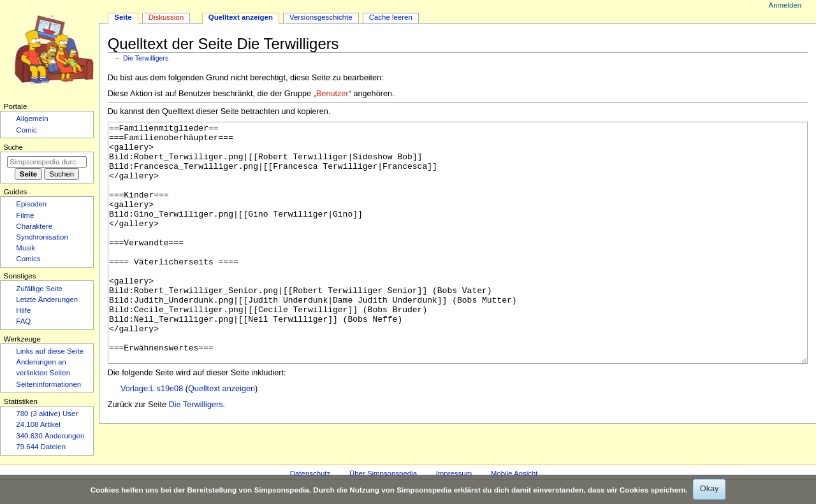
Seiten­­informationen (48, 384)
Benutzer (332, 94)
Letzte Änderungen (47, 299)
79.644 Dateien (41, 447)
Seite (123, 17)
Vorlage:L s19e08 (152, 436)
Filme (25, 215)
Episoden (31, 204)
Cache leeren (391, 17)
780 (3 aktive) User (47, 414)
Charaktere (34, 226)
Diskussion (166, 17)
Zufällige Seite (39, 289)
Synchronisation (42, 237)
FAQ (23, 321)
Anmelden (785, 5)
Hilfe (23, 310)
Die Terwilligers (146, 58)
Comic (26, 130)
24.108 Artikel (38, 424)
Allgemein (32, 119)
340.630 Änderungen (50, 436)
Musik (25, 248)
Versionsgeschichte (321, 17)
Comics (28, 259)
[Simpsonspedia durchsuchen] (47, 162)
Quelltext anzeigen (222, 436)
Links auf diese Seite (50, 351)
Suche (13, 147)
